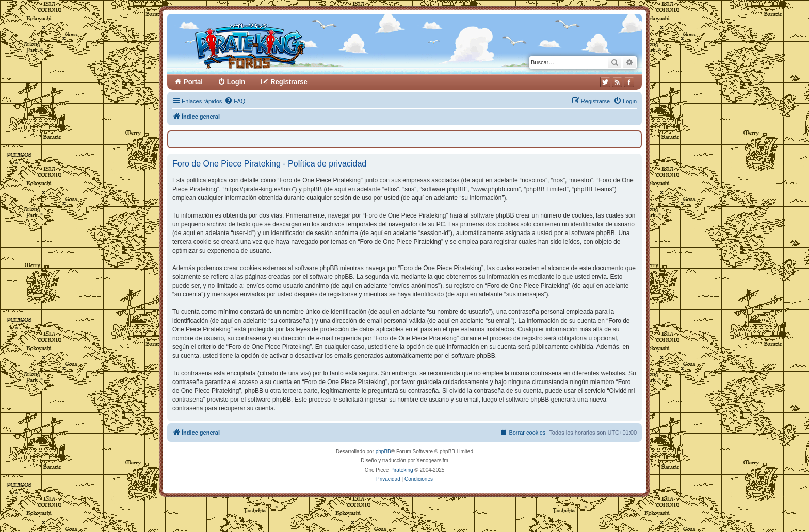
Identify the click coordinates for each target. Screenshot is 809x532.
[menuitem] (235, 101)
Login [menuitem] (236, 82)
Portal (193, 82)
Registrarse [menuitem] (289, 82)
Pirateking (401, 470)
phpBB (383, 451)
